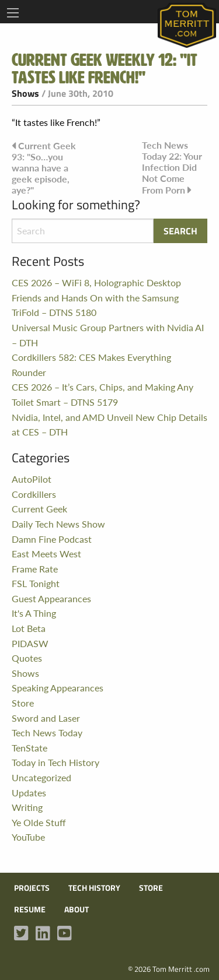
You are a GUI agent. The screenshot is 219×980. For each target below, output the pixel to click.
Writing (27, 807)
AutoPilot (32, 479)
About (77, 909)
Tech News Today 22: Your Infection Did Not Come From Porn (172, 168)
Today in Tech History (55, 762)
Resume (30, 909)
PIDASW (30, 643)
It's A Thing (34, 613)
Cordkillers (34, 494)
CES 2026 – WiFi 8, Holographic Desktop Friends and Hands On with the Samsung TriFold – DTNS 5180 (96, 297)
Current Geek (39, 509)
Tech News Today (47, 733)
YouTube (28, 837)
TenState (29, 748)
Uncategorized (41, 777)
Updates (29, 793)
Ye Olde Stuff (39, 822)
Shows (25, 93)
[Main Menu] (13, 13)
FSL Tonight (36, 583)
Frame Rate (35, 569)
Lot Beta (29, 628)
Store (23, 703)
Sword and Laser (46, 718)
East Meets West (46, 554)
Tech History (94, 888)
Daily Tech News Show (58, 524)
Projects (32, 888)
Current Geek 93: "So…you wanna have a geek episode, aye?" (44, 168)
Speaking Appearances (58, 688)
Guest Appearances (51, 598)
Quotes (27, 658)
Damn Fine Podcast (52, 539)
